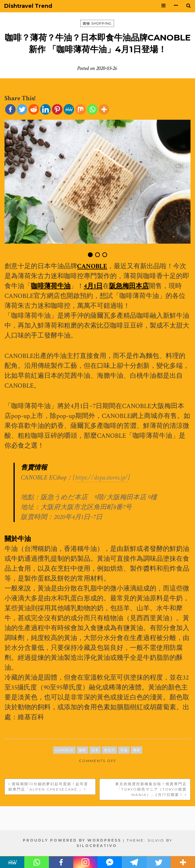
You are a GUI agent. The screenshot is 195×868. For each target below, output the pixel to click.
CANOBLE (64, 750)
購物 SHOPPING (97, 23)
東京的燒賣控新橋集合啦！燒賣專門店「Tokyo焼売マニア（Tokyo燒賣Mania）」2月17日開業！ (151, 789)
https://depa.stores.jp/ (101, 478)
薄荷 (136, 750)
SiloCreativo (97, 846)
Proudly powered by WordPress (72, 840)
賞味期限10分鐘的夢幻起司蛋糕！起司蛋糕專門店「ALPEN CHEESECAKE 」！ (48, 787)
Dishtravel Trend (28, 6)
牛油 (124, 750)
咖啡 (82, 750)
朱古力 (109, 750)
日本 (95, 750)
